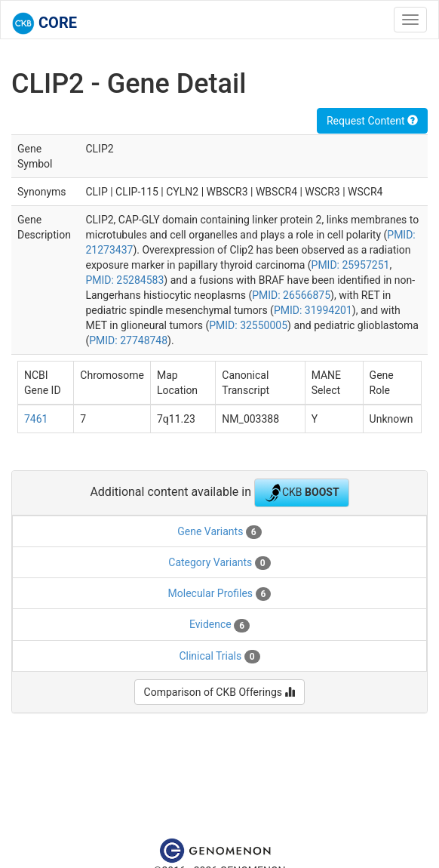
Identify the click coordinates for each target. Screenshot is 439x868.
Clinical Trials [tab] (219, 657)
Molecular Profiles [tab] (220, 594)
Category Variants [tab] (219, 563)
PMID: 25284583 (124, 280)
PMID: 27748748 (128, 340)
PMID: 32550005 (248, 325)
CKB (302, 493)
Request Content (372, 121)
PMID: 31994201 (313, 310)
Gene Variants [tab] (219, 532)
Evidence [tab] (219, 625)
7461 (36, 419)
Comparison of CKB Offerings (220, 692)
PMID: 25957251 (351, 265)
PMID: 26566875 (291, 295)
